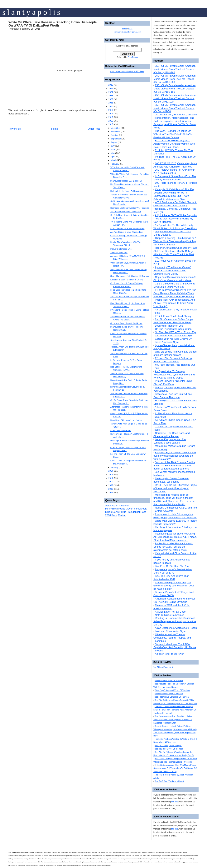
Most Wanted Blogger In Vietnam (169, 694)
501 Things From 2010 (163, 667)
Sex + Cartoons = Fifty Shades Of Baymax (130, 276)
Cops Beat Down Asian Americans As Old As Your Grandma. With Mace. (175, 279)
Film (108, 509)
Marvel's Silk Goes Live (121, 249)
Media (144, 509)
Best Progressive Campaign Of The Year (172, 697)
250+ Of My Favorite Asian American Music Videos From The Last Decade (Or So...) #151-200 (174, 79)
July (113, 146)
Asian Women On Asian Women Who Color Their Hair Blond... (174, 145)
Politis (123, 512)
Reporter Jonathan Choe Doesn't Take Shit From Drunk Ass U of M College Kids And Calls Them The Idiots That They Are (175, 253)
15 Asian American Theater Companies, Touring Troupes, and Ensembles (172, 638)
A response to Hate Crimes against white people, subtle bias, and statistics (175, 516)
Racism (122, 515)
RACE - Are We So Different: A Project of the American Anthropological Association (175, 488)
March (114, 160)
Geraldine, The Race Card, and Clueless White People (171, 435)
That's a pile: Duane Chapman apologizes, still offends (171, 480)
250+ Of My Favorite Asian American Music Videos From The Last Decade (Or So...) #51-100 (174, 98)
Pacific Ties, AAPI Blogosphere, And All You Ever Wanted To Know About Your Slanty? (174, 303)
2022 (111, 99)
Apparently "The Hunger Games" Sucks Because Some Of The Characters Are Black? (172, 271)
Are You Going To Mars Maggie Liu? (127, 232)
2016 (111, 121)
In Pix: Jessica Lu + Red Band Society (128, 228)
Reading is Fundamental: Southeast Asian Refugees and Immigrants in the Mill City (175, 621)
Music (108, 512)
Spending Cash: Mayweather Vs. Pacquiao (130, 208)
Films (114, 509)
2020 (111, 106)
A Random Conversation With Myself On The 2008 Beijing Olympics (174, 600)
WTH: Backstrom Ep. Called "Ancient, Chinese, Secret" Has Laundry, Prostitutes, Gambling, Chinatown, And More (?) (175, 207)
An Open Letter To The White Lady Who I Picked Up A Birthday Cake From (175, 227)
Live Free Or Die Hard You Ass (172, 566)
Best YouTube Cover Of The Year (169, 749)
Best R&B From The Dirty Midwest (169, 781)
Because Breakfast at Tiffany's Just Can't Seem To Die (174, 594)
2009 (111, 485)
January (114, 467)
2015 (111, 124)
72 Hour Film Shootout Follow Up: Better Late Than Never (173, 360)
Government (133, 509)
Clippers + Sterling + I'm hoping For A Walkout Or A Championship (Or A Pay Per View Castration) (175, 241)
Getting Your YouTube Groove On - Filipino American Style (173, 340)
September (116, 139)
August (114, 142)
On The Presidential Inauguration (173, 329)
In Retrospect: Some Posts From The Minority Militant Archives (175, 178)
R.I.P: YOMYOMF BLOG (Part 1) (173, 140)
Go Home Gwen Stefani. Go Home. (126, 323)
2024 (111, 92)
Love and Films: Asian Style (170, 631)
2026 (111, 85)
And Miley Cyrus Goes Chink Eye (173, 336)
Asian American (121, 506)
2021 (111, 103)
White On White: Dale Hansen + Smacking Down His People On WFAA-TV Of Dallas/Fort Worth (53, 24)
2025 (111, 88)
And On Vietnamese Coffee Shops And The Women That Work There (173, 321)
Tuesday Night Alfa (119, 253)
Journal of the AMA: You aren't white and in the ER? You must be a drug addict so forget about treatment (174, 466)
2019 (111, 110)
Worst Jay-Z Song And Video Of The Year (172, 690)
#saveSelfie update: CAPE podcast (126, 181)
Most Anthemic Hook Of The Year (169, 681)
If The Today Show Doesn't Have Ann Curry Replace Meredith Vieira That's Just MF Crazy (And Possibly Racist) (175, 293)
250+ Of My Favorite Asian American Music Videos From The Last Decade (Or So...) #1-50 (174, 108)
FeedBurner (133, 57)
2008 (111, 489)
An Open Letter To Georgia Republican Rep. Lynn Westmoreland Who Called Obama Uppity (174, 375)
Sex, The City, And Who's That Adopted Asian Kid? (171, 578)
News (116, 512)
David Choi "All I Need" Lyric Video (126, 420)
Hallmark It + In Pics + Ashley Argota (127, 191)
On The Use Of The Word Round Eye (176, 332)
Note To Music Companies (170, 615)
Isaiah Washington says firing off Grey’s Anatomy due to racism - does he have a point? (174, 586)
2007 (111, 492)
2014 (111, 471)
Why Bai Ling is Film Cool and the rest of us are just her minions (175, 353)
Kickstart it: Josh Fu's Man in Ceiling (127, 280)
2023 (111, 96)
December (116, 128)
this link (174, 802)
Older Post (94, 129)
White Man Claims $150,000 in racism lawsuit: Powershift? (175, 522)
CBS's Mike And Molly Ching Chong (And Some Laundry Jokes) (174, 285)
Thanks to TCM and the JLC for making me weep (172, 607)
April (113, 157)
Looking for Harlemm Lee (169, 326)
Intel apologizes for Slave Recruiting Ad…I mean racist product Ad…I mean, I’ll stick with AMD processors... (175, 537)
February (115, 164)
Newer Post (15, 129)
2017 (111, 117)
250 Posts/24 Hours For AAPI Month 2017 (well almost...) (174, 171)
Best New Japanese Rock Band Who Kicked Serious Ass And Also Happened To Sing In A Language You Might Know (173, 720)
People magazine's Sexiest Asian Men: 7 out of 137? (173, 571)
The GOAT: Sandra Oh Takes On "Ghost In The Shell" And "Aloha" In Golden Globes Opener (173, 134)
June (113, 149)
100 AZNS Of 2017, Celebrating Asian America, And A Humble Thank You (175, 165)
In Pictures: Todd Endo (121, 430)
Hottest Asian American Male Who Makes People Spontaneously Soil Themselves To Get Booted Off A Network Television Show (175, 768)
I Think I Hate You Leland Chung (173, 316)
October (114, 135)
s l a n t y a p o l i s (31, 12)
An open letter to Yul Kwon (169, 654)
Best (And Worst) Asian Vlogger (168, 746)
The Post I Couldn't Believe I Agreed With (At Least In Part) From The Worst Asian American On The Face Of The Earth (175, 710)
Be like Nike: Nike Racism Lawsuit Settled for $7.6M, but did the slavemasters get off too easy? (173, 547)
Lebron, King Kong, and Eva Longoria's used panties (170, 441)
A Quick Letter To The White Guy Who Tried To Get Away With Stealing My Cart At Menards (175, 219)
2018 (111, 113)
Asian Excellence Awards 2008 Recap (176, 628)
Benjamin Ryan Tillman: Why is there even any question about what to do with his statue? (175, 456)
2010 (111, 482)
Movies (121, 509)
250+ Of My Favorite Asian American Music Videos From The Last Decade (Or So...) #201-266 (174, 69)
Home (55, 129)
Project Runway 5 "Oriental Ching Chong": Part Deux (173, 383)
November (116, 132)
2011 (111, 478)
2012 (111, 474)
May (113, 153)
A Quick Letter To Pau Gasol (170, 612)
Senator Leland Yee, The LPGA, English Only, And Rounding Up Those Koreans (175, 647)
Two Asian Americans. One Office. (126, 212)
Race (114, 515)
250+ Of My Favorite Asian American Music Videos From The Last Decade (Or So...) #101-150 (174, 89)
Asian (108, 506)
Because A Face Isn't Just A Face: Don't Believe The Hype (173, 396)
